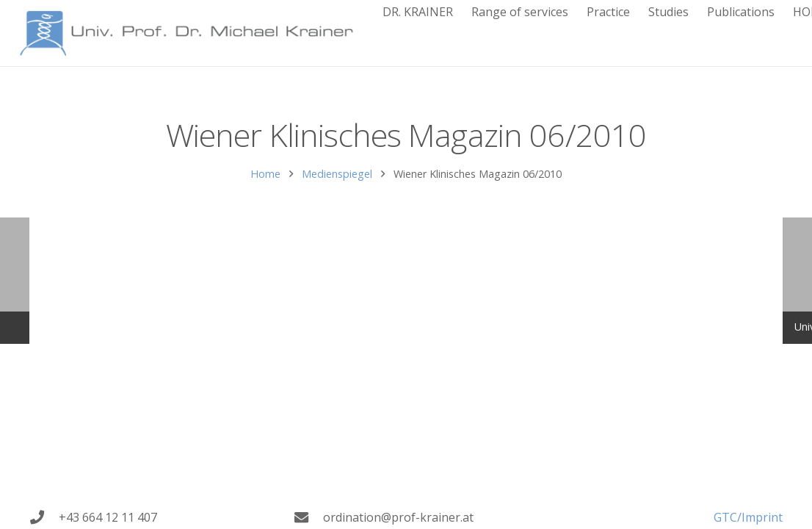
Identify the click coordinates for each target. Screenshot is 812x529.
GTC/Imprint (748, 517)
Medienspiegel (337, 174)
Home (265, 174)
